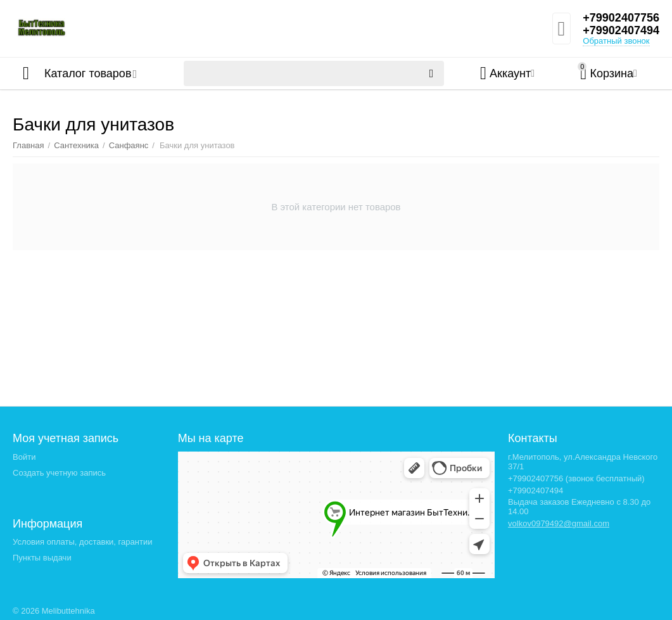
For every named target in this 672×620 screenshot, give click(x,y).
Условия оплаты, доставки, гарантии (82, 542)
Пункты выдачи (42, 558)
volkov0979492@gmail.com (559, 523)
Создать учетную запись (59, 473)
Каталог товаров (88, 73)
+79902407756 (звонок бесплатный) (576, 478)
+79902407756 (621, 18)
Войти (24, 457)
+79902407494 (621, 30)
